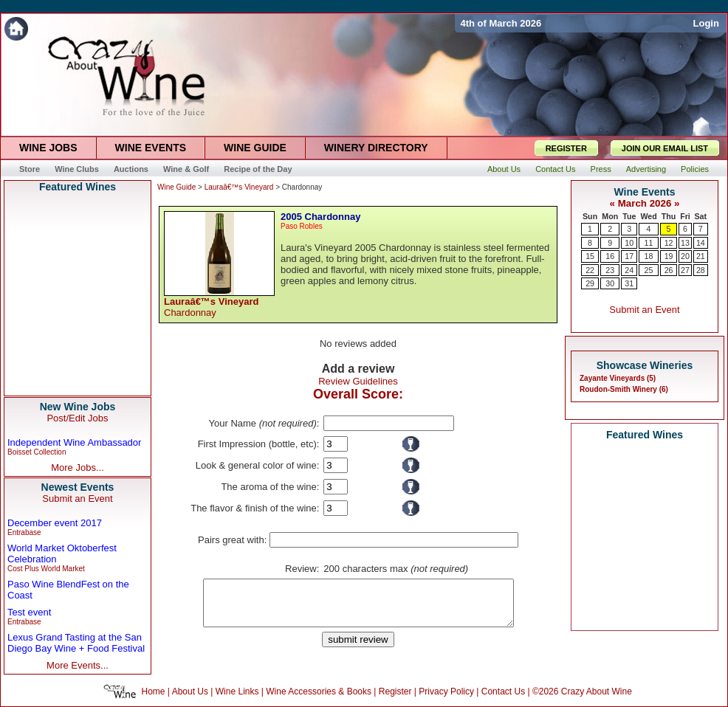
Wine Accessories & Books (319, 692)
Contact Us (503, 692)
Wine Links (237, 692)
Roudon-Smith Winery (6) (624, 389)
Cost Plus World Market (46, 569)
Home (154, 692)
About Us (190, 692)
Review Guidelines (358, 381)
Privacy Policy (446, 692)
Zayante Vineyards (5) (618, 378)
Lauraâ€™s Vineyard (239, 187)
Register (395, 692)
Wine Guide (176, 187)
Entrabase (24, 532)
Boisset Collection (37, 452)
